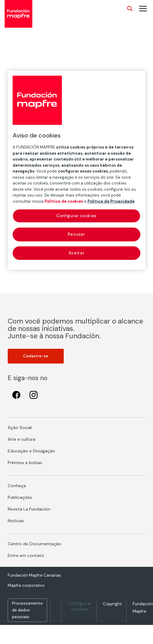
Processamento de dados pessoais (27, 610)
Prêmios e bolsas (25, 463)
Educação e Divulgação (31, 451)
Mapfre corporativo (26, 585)
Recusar (76, 234)
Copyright (112, 604)
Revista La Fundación (29, 509)
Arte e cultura (22, 439)
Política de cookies (64, 201)
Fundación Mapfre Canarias (34, 575)
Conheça (17, 486)
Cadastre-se (36, 356)
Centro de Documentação (34, 544)
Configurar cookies (80, 606)
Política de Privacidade (111, 201)
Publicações (20, 497)
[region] (76, 170)
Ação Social (20, 427)
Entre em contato (26, 555)
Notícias (16, 521)
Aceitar (77, 253)
